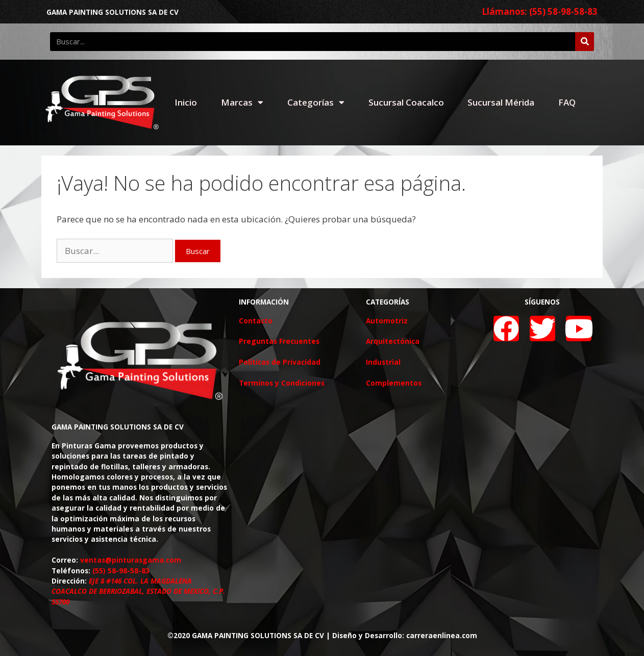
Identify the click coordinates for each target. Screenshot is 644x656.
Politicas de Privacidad (280, 362)
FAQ (567, 102)
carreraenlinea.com (442, 635)
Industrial (383, 362)
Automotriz (387, 321)
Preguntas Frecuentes (279, 341)
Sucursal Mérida (501, 102)
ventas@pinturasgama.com (131, 560)
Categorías (316, 102)
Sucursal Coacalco (406, 102)
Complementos (394, 383)
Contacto (256, 321)
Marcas (242, 102)
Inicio (186, 102)
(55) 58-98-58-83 (121, 571)
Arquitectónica (393, 341)
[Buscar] (585, 42)
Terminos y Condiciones (282, 383)
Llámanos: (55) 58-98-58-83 (540, 11)
